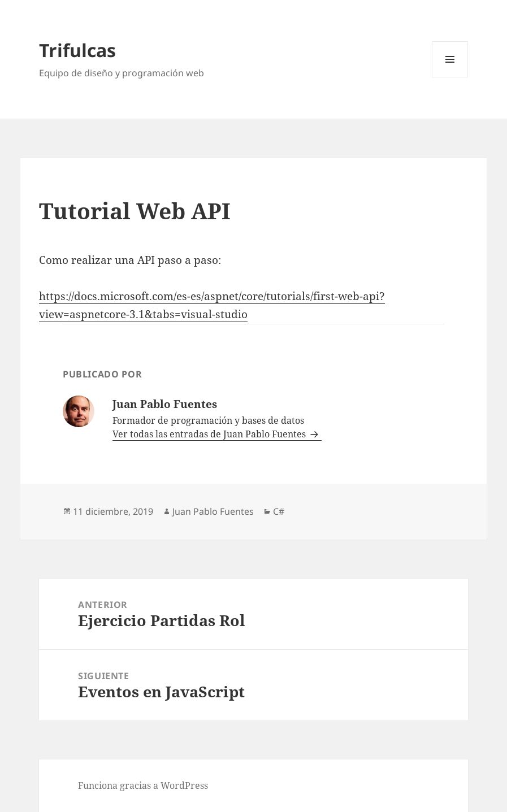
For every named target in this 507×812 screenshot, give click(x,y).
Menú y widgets (450, 77)
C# (279, 511)
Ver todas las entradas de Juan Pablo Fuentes (210, 434)
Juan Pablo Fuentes (213, 511)
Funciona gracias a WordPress (143, 785)
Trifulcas (77, 50)
